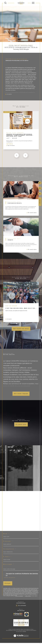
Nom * (6, 535)
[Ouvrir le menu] (33, 3)
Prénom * (8, 542)
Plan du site (15, 632)
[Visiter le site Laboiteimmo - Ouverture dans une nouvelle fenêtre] (21, 639)
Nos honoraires (9, 632)
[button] (25, 156)
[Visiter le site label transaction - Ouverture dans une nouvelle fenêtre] (27, 615)
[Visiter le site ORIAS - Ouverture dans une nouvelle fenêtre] (18, 615)
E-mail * (8, 558)
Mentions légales (22, 632)
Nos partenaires (33, 632)
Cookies (24, 633)
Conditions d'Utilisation (28, 597)
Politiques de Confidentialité (19, 597)
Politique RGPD (19, 633)
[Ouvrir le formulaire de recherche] (5, 3)
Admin (27, 632)
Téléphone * (10, 550)
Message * (9, 565)
